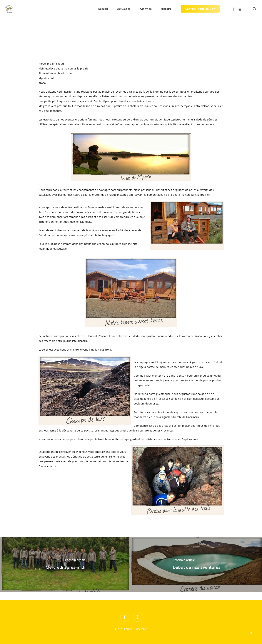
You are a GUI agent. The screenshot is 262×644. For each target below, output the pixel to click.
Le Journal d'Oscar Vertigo (66, 43)
